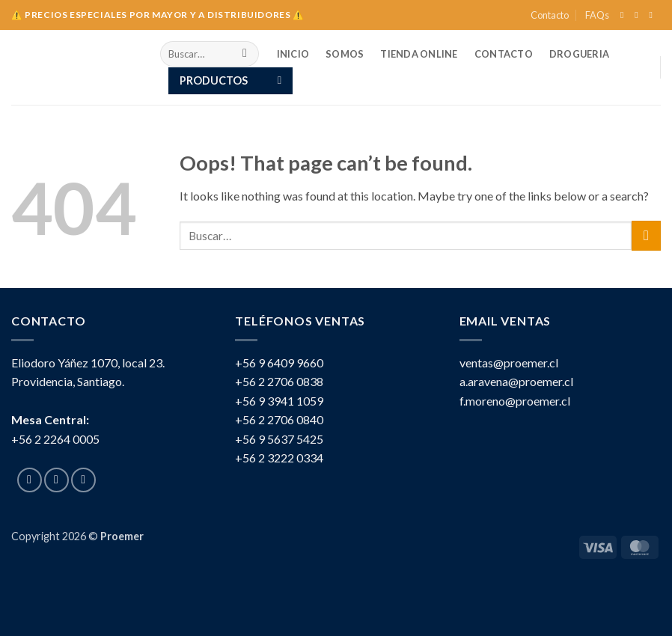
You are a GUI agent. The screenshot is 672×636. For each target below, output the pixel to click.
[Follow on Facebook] (625, 15)
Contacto (550, 15)
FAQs (597, 15)
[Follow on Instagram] (639, 15)
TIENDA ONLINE (419, 54)
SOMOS (345, 54)
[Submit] (245, 54)
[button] (230, 81)
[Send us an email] (653, 15)
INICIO (293, 54)
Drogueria (579, 54)
